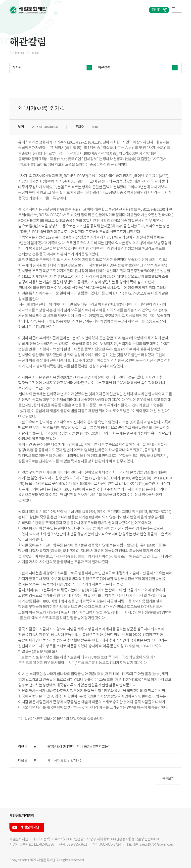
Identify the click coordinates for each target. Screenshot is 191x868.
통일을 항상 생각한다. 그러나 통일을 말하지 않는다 (79, 747)
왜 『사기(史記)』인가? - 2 (64, 761)
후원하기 (156, 10)
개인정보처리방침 (22, 816)
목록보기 (168, 779)
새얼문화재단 (30, 827)
